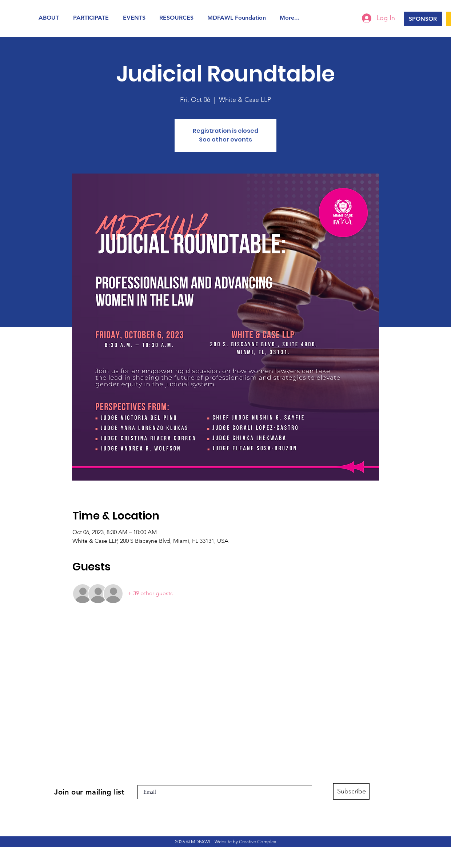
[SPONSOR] (423, 19)
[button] (50, 18)
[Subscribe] (351, 791)
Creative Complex (258, 842)
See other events (225, 140)
